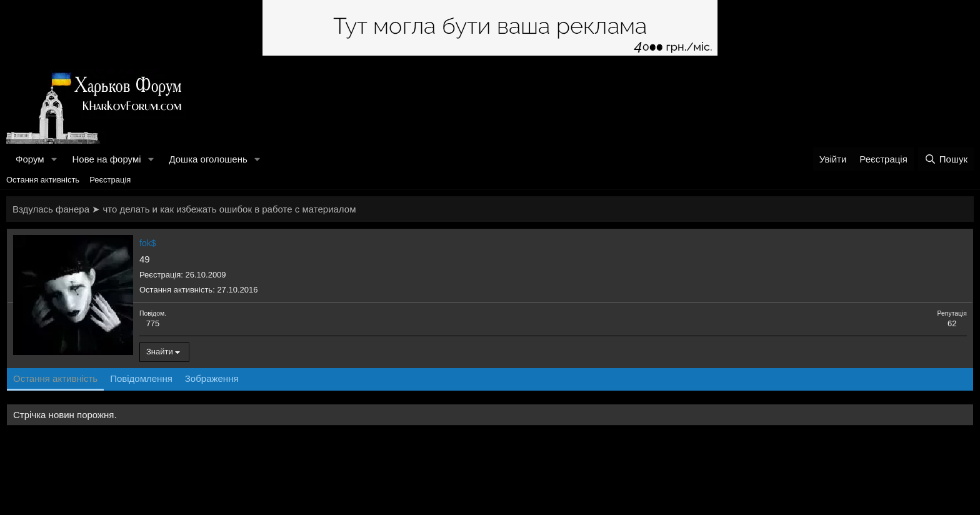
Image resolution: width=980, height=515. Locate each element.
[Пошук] (946, 159)
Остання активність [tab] (55, 378)
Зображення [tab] (212, 378)
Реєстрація (110, 180)
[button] (54, 159)
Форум (30, 159)
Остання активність (43, 180)
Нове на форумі (106, 159)
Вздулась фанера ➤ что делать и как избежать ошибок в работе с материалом (184, 209)
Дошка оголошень (208, 159)
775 (153, 323)
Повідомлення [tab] (141, 378)
